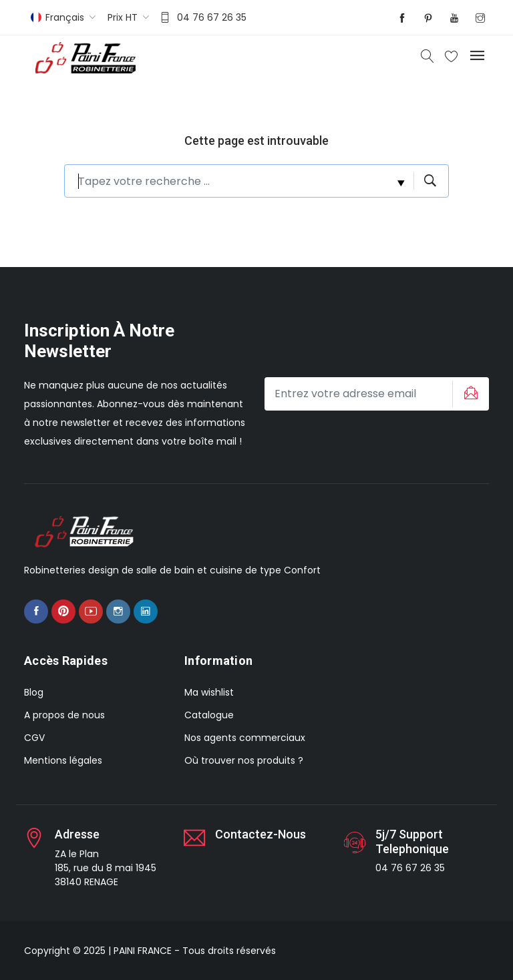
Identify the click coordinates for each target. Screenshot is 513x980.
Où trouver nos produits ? (244, 760)
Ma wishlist (209, 692)
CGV (34, 738)
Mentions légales (63, 760)
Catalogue (209, 715)
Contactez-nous (261, 834)
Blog (34, 692)
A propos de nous (64, 715)
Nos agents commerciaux (245, 738)
